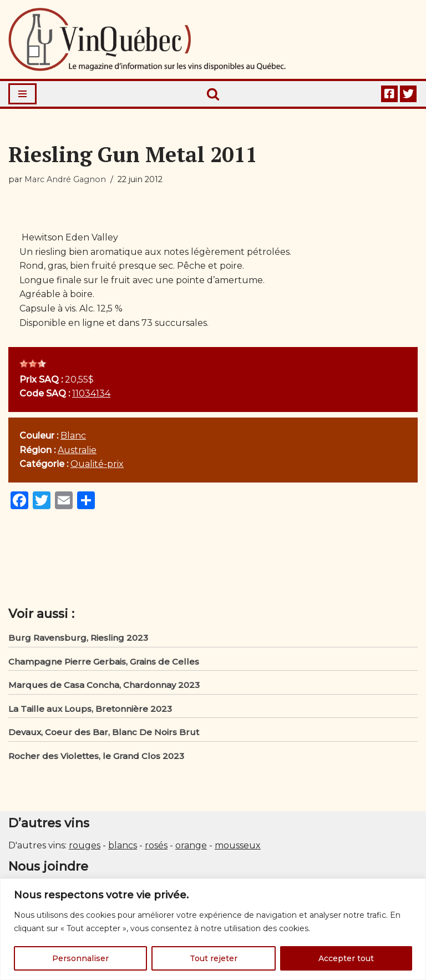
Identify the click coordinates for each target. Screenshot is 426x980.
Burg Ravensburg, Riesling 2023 (78, 638)
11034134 (91, 393)
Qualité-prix (97, 464)
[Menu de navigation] (22, 94)
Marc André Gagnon (65, 179)
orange (191, 845)
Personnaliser (80, 958)
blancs (123, 845)
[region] (213, 929)
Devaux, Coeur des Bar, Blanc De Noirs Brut (104, 732)
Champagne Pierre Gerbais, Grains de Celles (104, 662)
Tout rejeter (214, 958)
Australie (77, 450)
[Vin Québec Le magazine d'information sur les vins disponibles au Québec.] (147, 39)
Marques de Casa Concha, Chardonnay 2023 (104, 685)
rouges (85, 845)
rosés (156, 845)
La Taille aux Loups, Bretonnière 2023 (90, 709)
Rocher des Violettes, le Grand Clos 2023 (96, 756)
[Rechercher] (213, 94)
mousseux (238, 845)
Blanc (73, 436)
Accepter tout (346, 958)
